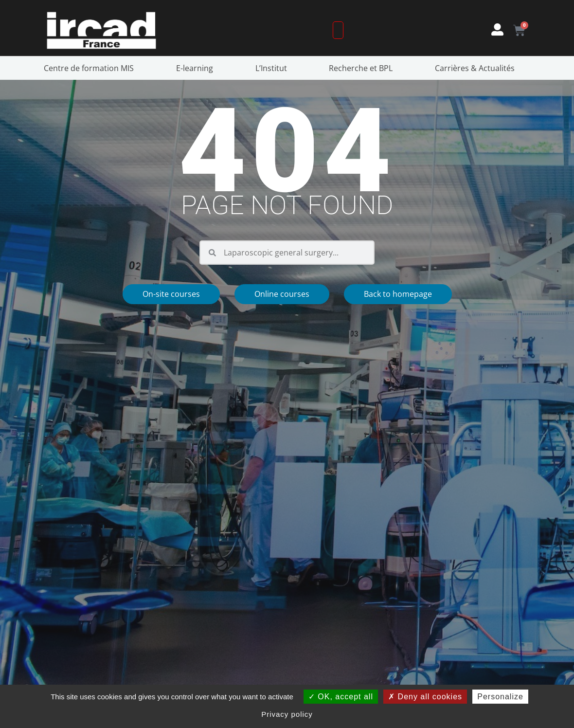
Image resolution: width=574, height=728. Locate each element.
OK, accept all (341, 697)
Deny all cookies (425, 697)
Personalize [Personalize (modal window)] (500, 697)
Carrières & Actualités (477, 68)
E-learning (197, 68)
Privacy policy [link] (287, 714)
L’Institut (274, 68)
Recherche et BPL (363, 68)
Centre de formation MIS (91, 68)
